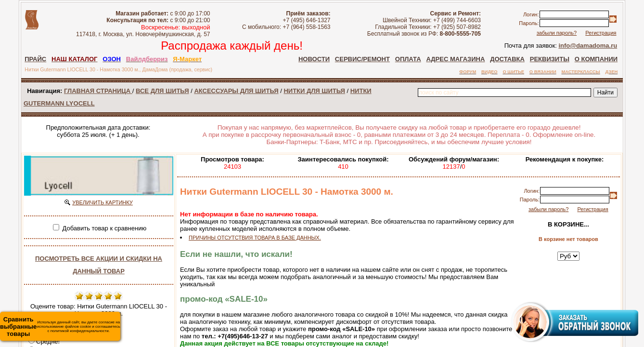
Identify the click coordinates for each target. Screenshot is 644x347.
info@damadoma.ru (588, 46)
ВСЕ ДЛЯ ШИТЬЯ (162, 91)
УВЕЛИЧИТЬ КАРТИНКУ (103, 202)
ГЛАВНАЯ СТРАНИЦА (98, 91)
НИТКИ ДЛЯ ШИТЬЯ (314, 91)
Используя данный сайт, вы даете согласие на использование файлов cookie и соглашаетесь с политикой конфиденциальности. (60, 327)
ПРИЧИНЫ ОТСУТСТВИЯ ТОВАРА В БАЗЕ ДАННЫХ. (255, 238)
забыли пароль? (557, 33)
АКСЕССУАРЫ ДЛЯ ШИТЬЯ (236, 91)
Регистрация (601, 33)
